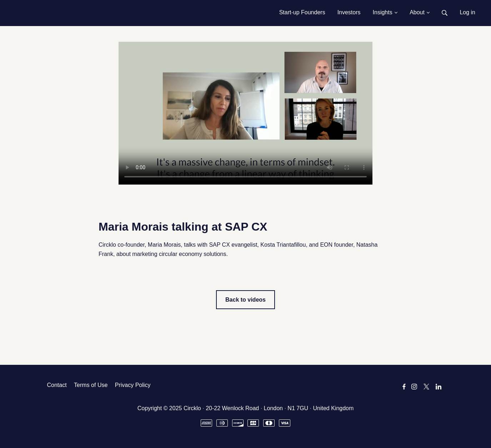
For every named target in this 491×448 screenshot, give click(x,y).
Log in (467, 12)
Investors (349, 12)
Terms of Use (91, 385)
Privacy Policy (133, 385)
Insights (385, 12)
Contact (57, 385)
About (420, 12)
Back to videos (245, 300)
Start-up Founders (302, 12)
